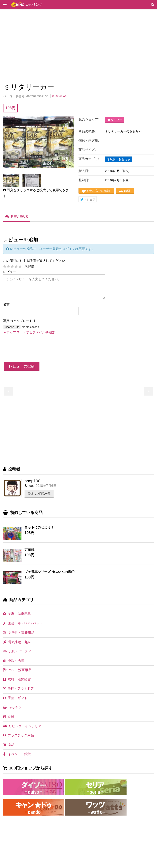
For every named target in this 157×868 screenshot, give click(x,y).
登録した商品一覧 (39, 497)
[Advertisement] (78, 45)
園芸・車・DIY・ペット (23, 627)
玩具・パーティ (17, 655)
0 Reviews (59, 96)
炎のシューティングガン (8, 395)
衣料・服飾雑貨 (17, 683)
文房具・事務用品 (19, 636)
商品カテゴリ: (89, 159)
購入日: (84, 171)
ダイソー (115, 120)
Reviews (20, 220)
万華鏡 (29, 553)
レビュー (10, 276)
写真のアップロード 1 (19, 325)
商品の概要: (87, 131)
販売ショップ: (89, 119)
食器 (9, 720)
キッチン (12, 711)
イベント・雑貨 (17, 758)
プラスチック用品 (19, 739)
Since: (29, 490)
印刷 (127, 191)
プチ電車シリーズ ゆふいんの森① (49, 576)
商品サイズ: (87, 150)
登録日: (84, 180)
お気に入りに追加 (98, 191)
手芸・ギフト (15, 702)
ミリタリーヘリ (149, 395)
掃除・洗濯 (13, 664)
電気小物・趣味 (17, 646)
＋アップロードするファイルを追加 (29, 336)
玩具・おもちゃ (119, 159)
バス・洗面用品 (17, 674)
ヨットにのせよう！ (39, 531)
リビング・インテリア (22, 730)
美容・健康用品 (17, 618)
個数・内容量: (89, 140)
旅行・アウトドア (18, 692)
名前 (6, 308)
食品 (9, 749)
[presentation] (34, 353)
